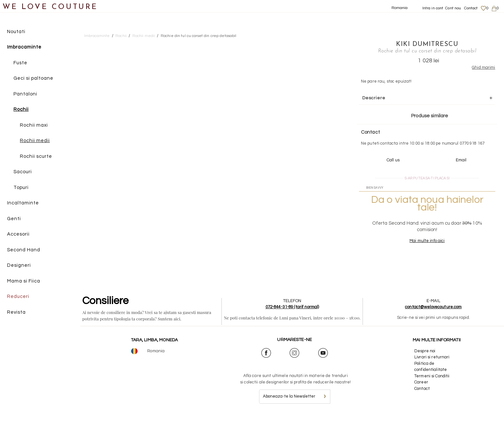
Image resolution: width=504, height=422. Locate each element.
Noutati (16, 32)
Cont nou (453, 8)
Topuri (21, 188)
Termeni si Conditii (432, 382)
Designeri (19, 266)
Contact (471, 8)
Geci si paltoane (33, 79)
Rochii (21, 110)
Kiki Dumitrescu (416, 44)
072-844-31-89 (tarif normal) (292, 313)
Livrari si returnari (432, 363)
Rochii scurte (36, 156)
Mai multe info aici (416, 247)
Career (421, 388)
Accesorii (18, 234)
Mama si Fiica (24, 281)
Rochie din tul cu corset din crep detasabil (199, 36)
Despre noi (425, 357)
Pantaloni (25, 94)
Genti (14, 219)
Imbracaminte (24, 47)
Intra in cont (433, 8)
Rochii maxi (34, 125)
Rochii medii (35, 141)
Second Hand (24, 250)
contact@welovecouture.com (433, 313)
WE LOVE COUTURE (50, 7)
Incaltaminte (23, 203)
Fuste (20, 63)
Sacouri (23, 172)
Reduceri (18, 297)
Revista (16, 312)
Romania (400, 8)
